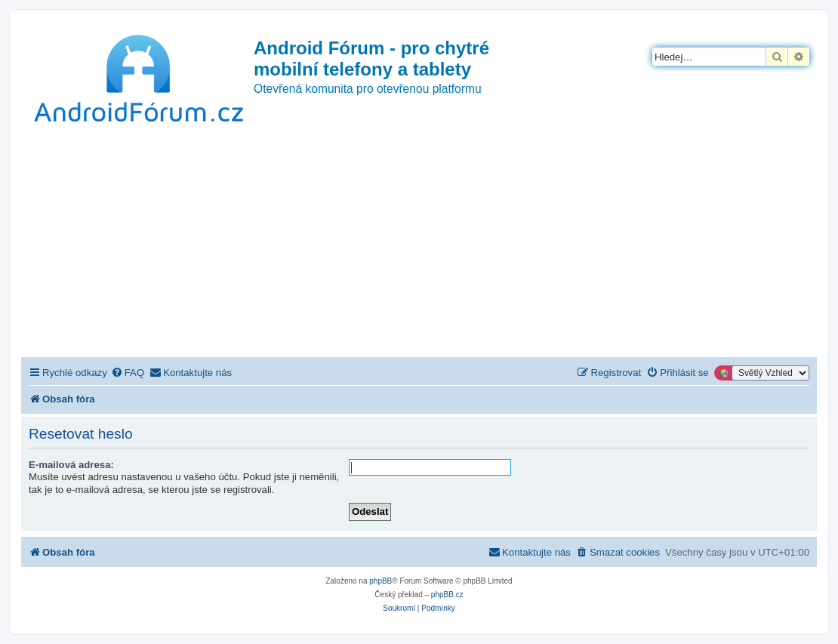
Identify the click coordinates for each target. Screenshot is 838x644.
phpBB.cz (447, 595)
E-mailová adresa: (71, 465)
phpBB (380, 581)
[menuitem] (128, 373)
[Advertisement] (419, 244)
